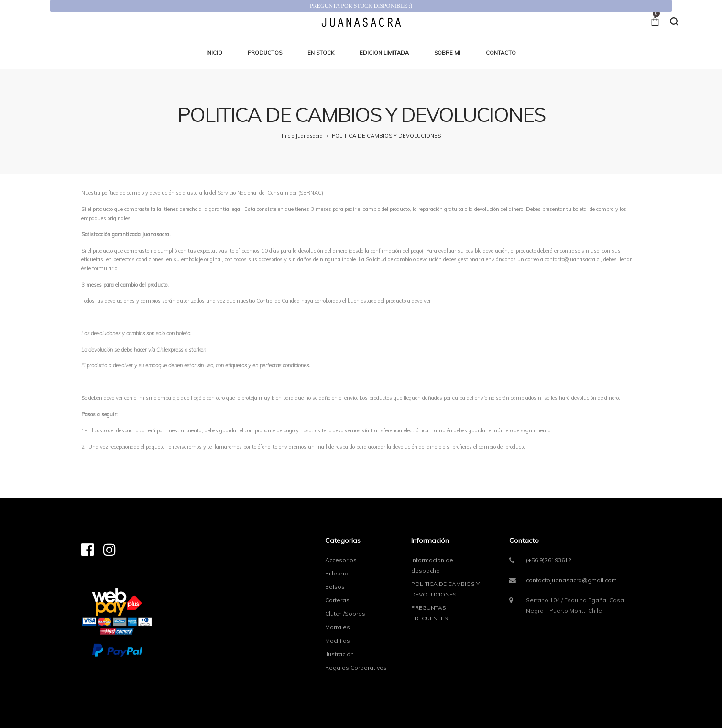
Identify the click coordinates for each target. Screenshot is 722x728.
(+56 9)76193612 (549, 560)
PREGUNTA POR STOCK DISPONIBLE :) (361, 6)
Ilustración (339, 654)
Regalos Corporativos (356, 667)
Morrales (338, 627)
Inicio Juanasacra (302, 136)
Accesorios (341, 560)
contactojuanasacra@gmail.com (571, 580)
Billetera (337, 573)
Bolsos (335, 587)
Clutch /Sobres (345, 613)
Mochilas (338, 641)
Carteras (337, 600)
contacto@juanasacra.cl (573, 259)
